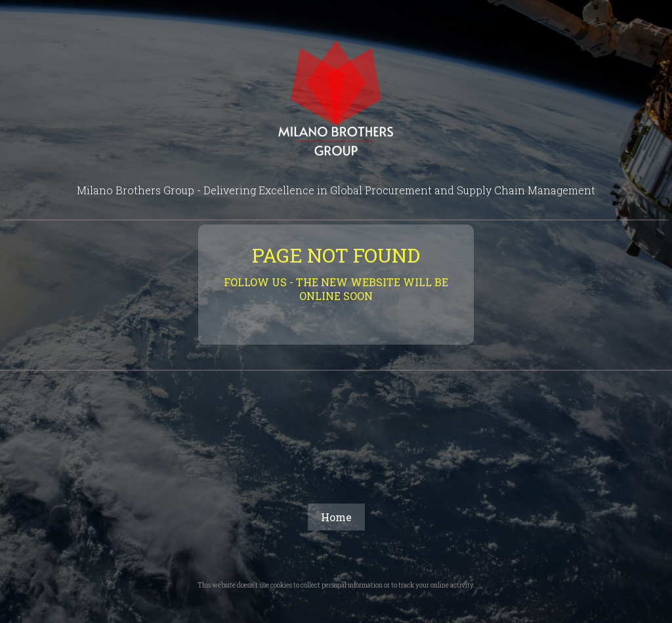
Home (336, 517)
